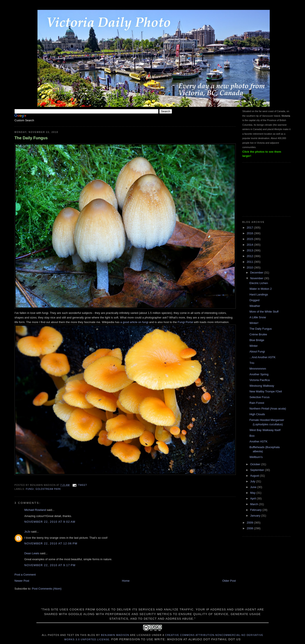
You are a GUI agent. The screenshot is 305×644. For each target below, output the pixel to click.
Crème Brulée (258, 334)
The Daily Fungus (31, 138)
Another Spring (259, 374)
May (253, 493)
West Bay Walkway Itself (265, 430)
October (256, 464)
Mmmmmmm (258, 369)
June (254, 487)
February (256, 510)
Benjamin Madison (115, 635)
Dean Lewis (32, 553)
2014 (250, 245)
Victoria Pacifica (259, 380)
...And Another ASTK (262, 357)
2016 (250, 233)
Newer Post (22, 581)
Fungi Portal (185, 322)
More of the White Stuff (264, 312)
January (256, 516)
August (255, 476)
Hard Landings (259, 294)
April (254, 498)
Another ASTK (258, 441)
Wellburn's (256, 457)
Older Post (229, 581)
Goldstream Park (48, 489)
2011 (250, 262)
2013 (250, 250)
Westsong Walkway (262, 386)
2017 (250, 228)
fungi (30, 489)
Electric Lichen (259, 283)
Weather (255, 306)
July (253, 481)
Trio (252, 363)
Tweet (83, 485)
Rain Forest (257, 403)
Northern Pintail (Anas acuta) (268, 409)
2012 (250, 256)
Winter (254, 346)
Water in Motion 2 (260, 289)
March (255, 504)
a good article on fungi (134, 322)
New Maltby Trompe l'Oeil (266, 391)
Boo (252, 436)
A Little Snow (258, 317)
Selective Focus (259, 397)
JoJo (27, 532)
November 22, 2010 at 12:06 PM (51, 543)
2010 (250, 267)
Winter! (254, 323)
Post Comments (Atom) (47, 589)
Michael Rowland (35, 510)
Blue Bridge (257, 340)
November (257, 278)
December (257, 273)
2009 (250, 523)
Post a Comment (25, 575)
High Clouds (257, 414)
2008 (250, 528)
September (258, 470)
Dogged (254, 300)
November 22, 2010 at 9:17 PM (50, 565)
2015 (250, 239)
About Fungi (257, 352)
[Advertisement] (264, 189)
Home (126, 581)
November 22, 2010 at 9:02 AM (50, 522)
